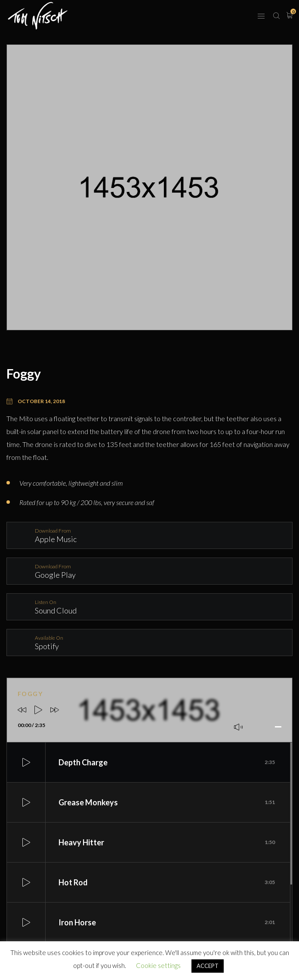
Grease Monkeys (167, 802)
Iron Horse (167, 922)
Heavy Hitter (167, 842)
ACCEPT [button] (208, 966)
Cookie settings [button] (158, 965)
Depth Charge (167, 762)
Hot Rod (167, 882)
